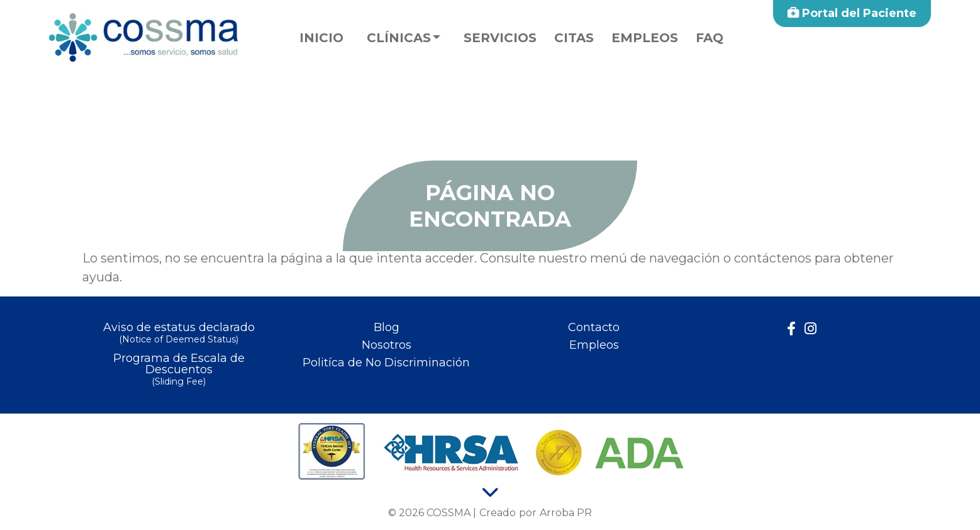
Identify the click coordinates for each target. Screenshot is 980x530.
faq (710, 38)
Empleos (645, 38)
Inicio (321, 38)
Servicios (500, 38)
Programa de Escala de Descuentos (179, 370)
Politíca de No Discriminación (386, 363)
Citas (574, 38)
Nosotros (387, 345)
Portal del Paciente (852, 13)
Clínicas (399, 38)
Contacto (594, 327)
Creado (498, 513)
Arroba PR (566, 513)
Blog (387, 327)
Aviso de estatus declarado (179, 334)
